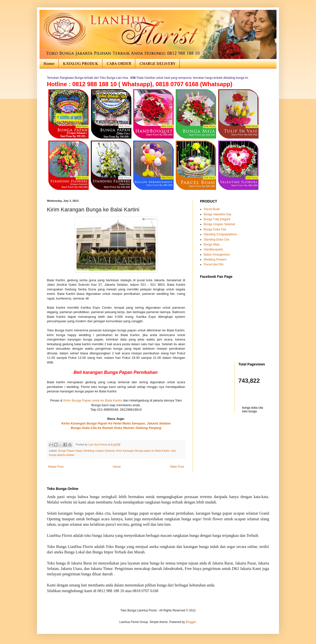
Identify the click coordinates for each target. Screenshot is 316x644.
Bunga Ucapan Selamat (219, 224)
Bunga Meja (212, 244)
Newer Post (56, 467)
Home (49, 64)
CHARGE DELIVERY (158, 64)
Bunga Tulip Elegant (217, 219)
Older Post (177, 467)
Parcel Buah (212, 209)
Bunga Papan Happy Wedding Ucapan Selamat (86, 451)
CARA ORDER (119, 64)
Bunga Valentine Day (217, 214)
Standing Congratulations (220, 234)
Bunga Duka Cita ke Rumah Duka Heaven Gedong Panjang (116, 428)
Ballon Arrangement (217, 255)
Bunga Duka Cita (215, 229)
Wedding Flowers (215, 260)
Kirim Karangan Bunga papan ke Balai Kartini (143, 451)
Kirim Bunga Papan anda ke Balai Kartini (93, 400)
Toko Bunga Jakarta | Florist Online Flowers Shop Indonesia (50, 15)
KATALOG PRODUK (81, 64)
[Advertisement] (229, 428)
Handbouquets (213, 249)
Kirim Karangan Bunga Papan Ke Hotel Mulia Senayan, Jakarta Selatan (116, 423)
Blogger (191, 622)
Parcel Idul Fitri (214, 264)
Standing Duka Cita (216, 240)
